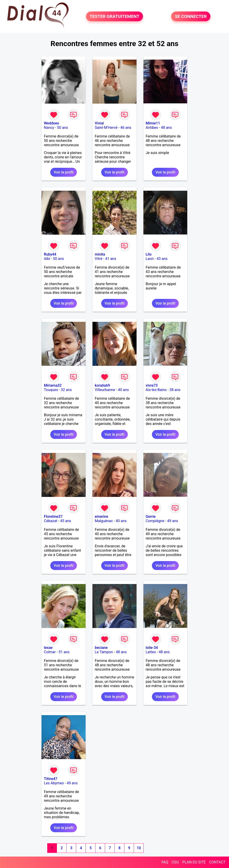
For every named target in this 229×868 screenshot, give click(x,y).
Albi (47, 259)
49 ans (173, 521)
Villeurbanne (105, 390)
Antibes (152, 128)
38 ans (175, 390)
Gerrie (151, 517)
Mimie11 (153, 123)
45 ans (66, 521)
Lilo (149, 254)
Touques (51, 390)
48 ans (166, 128)
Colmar (50, 652)
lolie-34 (152, 648)
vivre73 (152, 385)
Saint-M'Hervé (106, 128)
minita (100, 254)
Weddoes (51, 123)
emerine (101, 517)
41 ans (111, 259)
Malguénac (104, 521)
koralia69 (102, 385)
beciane (101, 648)
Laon (150, 259)
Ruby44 (50, 254)
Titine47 (51, 779)
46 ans (126, 128)
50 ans (63, 128)
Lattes (151, 652)
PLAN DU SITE (194, 862)
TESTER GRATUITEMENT (115, 16)
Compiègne (155, 521)
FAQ (165, 862)
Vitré (99, 259)
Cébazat (50, 521)
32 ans (66, 390)
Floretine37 (53, 517)
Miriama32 (53, 385)
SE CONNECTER (191, 16)
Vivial (99, 123)
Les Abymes (54, 783)
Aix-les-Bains (156, 390)
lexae (48, 648)
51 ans (64, 652)
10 (139, 848)
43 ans (162, 259)
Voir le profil (64, 172)
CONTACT (217, 862)
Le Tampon (104, 652)
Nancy (49, 128)
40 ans (123, 390)
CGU (175, 862)
